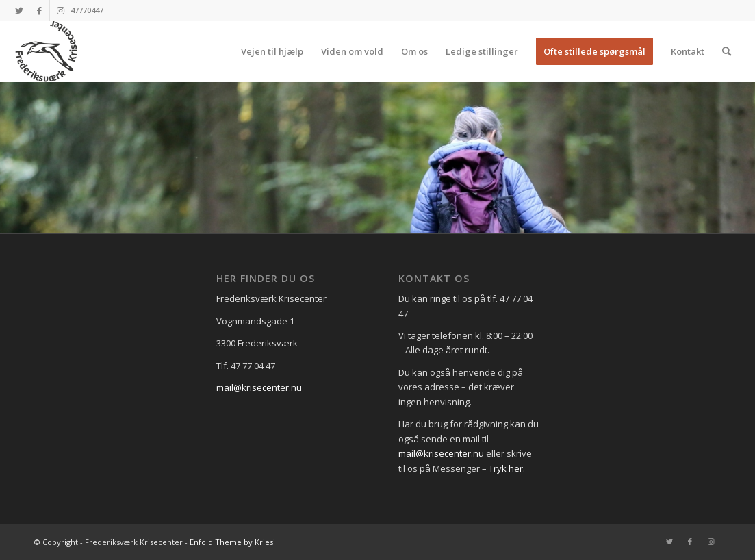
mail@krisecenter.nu (259, 387)
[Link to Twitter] (19, 10)
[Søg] (727, 51)
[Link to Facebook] (39, 10)
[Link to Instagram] (60, 10)
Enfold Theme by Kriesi (232, 542)
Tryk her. (507, 468)
